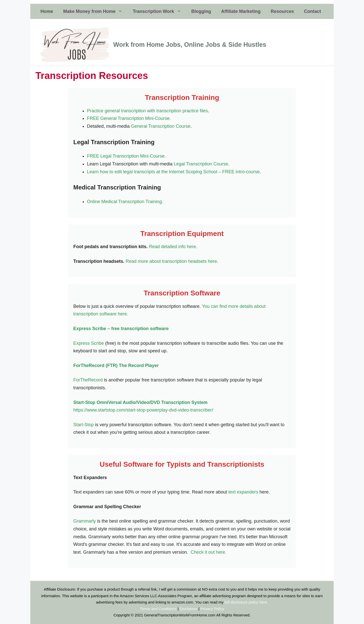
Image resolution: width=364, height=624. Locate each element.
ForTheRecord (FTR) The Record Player (116, 365)
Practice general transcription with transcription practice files (147, 111)
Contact (313, 11)
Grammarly (85, 521)
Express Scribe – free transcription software (121, 329)
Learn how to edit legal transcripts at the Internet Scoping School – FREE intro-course (173, 172)
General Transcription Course (161, 126)
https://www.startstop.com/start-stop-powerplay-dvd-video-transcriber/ (143, 410)
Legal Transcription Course (201, 164)
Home (47, 11)
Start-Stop (84, 425)
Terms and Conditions (158, 609)
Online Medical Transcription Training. (125, 202)
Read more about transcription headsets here (171, 261)
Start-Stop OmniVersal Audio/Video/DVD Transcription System (140, 402)
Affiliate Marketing (241, 11)
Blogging (201, 11)
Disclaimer (189, 609)
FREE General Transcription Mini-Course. (129, 118)
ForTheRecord (89, 380)
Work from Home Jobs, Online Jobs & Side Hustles (190, 45)
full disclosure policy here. (246, 602)
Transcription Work (160, 11)
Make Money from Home (95, 11)
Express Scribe (89, 343)
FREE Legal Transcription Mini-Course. (126, 156)
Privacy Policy (212, 609)
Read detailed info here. (173, 247)
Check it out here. (208, 552)
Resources (282, 11)
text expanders (243, 492)
